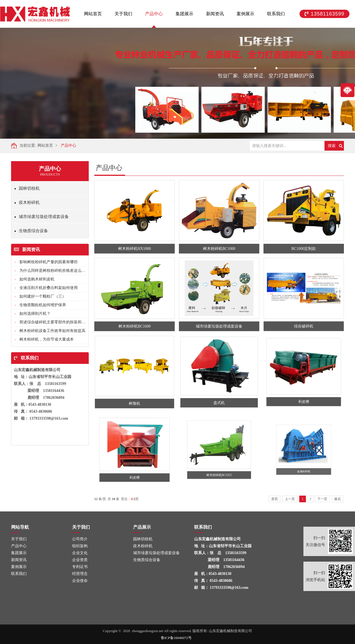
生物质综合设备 (31, 231)
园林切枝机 (27, 188)
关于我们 (123, 14)
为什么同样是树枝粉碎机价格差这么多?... (55, 271)
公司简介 (79, 539)
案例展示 (245, 14)
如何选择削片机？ (35, 314)
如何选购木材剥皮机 (37, 279)
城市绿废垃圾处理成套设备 (41, 217)
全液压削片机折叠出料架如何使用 (49, 288)
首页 (275, 499)
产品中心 (154, 14)
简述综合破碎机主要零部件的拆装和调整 (54, 322)
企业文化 (79, 553)
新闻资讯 (215, 14)
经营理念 (79, 574)
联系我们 (276, 14)
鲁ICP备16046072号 (176, 639)
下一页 (322, 499)
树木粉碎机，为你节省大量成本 (47, 339)
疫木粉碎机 (27, 202)
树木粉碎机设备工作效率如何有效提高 (52, 331)
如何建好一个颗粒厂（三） (43, 296)
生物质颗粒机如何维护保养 (43, 305)
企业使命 (79, 581)
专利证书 (79, 567)
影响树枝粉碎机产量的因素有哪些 (49, 262)
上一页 (290, 499)
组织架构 (79, 546)
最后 (338, 499)
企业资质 (79, 560)
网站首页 (93, 14)
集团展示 (184, 14)
